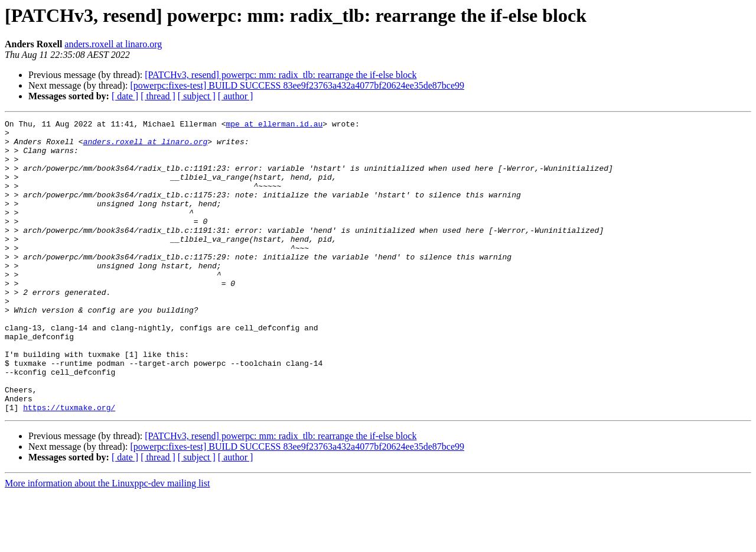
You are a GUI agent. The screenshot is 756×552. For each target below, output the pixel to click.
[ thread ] (158, 96)
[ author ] (236, 96)
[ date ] (125, 96)
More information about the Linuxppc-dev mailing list (107, 542)
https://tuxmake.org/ (69, 466)
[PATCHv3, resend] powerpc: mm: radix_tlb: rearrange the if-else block (281, 75)
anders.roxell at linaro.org (113, 44)
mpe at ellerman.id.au (274, 125)
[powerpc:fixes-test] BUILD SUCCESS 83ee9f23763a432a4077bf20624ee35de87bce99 (297, 85)
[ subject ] (197, 96)
